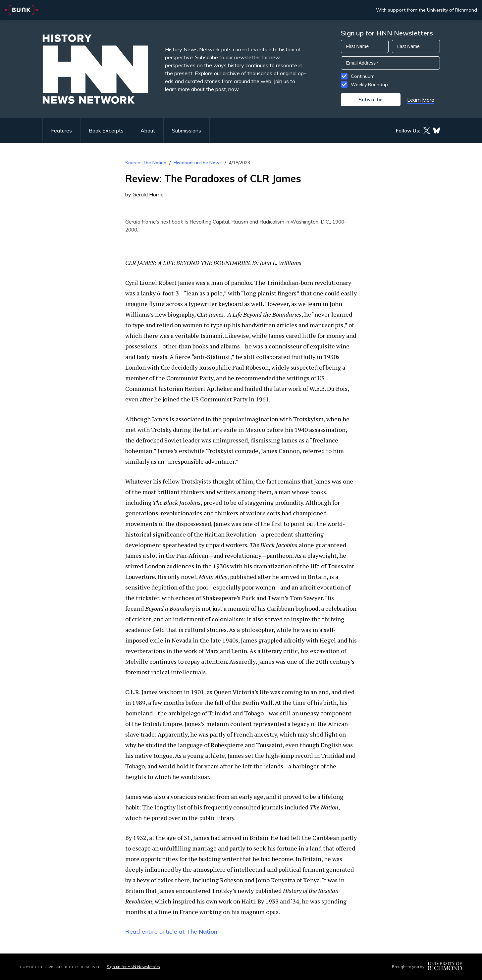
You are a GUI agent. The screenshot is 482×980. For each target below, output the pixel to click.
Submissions (187, 130)
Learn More (421, 100)
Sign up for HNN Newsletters (133, 967)
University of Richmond (452, 10)
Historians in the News (198, 163)
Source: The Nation (146, 163)
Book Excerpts (106, 130)
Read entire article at (171, 931)
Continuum (363, 76)
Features (61, 130)
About (148, 130)
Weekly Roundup (369, 84)
